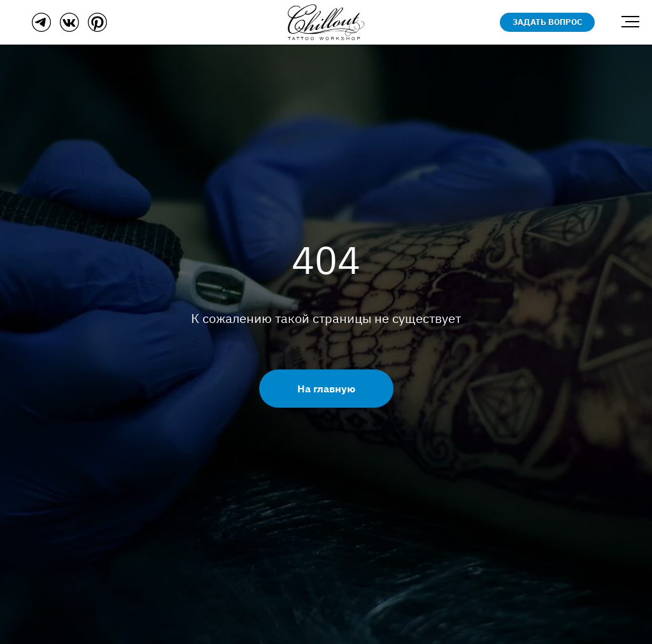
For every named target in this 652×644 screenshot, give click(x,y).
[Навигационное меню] (630, 22)
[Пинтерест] (97, 28)
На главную (326, 389)
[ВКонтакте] (69, 28)
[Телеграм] (41, 28)
